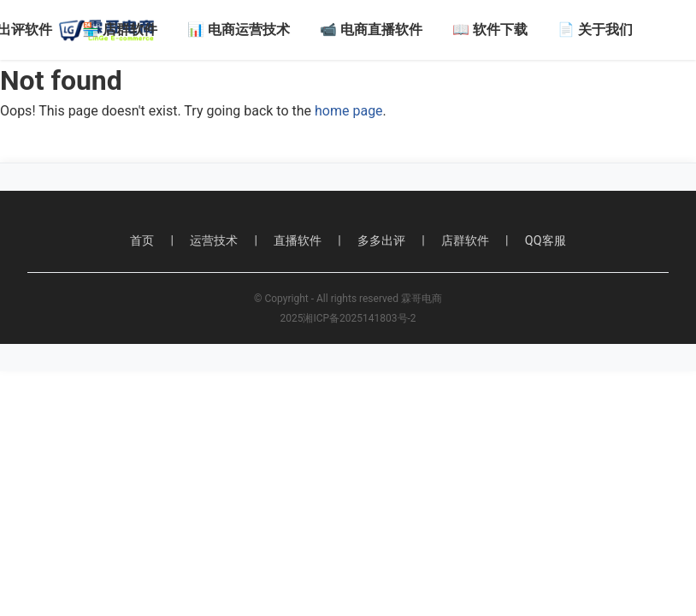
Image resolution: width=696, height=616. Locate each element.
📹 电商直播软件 (371, 30)
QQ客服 (546, 241)
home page (349, 111)
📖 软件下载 (490, 30)
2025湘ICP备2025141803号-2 (348, 318)
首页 (142, 241)
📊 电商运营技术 (239, 30)
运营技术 (214, 241)
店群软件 (465, 241)
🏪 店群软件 (120, 30)
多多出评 (381, 241)
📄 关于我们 (595, 30)
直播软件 (298, 241)
